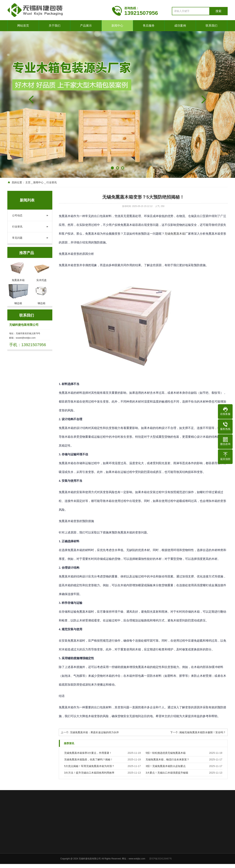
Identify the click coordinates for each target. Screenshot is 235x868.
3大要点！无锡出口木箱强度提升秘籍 (167, 773)
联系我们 (211, 26)
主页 (28, 182)
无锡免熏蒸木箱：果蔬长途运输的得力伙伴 (94, 732)
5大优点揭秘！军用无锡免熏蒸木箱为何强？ (89, 766)
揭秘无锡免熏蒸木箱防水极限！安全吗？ (203, 732)
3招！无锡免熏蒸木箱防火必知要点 (166, 766)
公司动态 (17, 215)
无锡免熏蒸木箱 (175, 234)
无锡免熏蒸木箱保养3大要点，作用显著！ (88, 753)
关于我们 (55, 26)
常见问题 (17, 238)
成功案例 (180, 26)
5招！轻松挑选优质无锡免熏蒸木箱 (166, 753)
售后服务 (149, 26)
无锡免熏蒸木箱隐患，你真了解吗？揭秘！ (88, 759)
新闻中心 (117, 26)
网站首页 (23, 26)
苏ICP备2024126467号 (161, 859)
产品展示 (86, 26)
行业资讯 (17, 227)
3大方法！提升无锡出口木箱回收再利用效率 (89, 773)
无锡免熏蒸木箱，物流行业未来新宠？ (167, 759)
